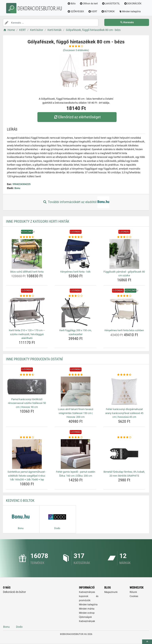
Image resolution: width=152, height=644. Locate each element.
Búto (71, 4)
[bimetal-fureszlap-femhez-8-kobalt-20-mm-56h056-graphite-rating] (124, 437)
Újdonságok (85, 617)
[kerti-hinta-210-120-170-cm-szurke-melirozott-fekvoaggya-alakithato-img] (27, 313)
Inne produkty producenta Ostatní (34, 359)
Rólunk (133, 592)
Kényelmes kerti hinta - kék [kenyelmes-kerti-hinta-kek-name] (76, 272)
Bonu (17, 188)
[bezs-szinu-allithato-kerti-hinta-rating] (27, 237)
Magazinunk (111, 592)
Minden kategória (130, 11)
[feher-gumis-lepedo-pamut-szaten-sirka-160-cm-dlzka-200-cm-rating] (76, 437)
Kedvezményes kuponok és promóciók (89, 596)
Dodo (19, 627)
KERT (93, 11)
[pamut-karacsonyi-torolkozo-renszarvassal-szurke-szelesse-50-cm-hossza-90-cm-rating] (27, 375)
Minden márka (87, 609)
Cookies (134, 596)
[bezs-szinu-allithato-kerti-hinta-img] (27, 254)
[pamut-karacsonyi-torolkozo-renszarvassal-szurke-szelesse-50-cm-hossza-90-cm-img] (27, 386)
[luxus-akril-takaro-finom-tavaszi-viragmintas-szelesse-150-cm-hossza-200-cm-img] (76, 391)
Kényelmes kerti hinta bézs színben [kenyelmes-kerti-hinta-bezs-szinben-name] (124, 330)
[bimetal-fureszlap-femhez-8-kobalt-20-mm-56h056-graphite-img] (124, 454)
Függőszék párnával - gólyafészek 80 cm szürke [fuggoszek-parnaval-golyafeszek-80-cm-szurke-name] (124, 274)
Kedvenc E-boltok (20, 500)
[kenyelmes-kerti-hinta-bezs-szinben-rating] (124, 296)
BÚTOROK (108, 11)
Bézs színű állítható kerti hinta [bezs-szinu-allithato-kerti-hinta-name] (27, 272)
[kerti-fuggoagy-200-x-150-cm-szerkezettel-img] (76, 313)
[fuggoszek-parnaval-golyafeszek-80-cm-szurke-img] (124, 254)
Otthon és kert (89, 4)
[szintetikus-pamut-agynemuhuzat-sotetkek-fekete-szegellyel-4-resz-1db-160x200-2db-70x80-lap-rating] (27, 437)
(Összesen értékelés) (76, 50)
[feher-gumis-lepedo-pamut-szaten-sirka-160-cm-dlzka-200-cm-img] (76, 454)
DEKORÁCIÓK (133, 4)
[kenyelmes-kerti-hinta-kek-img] (76, 254)
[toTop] (147, 642)
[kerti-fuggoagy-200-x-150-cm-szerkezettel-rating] (76, 296)
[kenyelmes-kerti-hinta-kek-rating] (76, 237)
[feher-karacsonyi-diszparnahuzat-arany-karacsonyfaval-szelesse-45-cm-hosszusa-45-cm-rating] (124, 375)
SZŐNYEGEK (76, 11)
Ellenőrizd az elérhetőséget (77, 117)
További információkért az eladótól (76, 202)
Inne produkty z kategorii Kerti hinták (38, 221)
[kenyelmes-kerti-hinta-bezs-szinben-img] (124, 313)
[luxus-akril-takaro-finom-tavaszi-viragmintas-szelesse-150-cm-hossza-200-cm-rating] (76, 375)
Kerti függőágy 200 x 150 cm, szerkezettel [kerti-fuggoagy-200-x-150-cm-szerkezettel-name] (76, 332)
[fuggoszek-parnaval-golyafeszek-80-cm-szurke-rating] (124, 237)
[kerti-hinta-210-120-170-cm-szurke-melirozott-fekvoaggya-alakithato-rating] (27, 296)
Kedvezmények (87, 621)
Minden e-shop (87, 613)
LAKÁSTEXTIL (111, 4)
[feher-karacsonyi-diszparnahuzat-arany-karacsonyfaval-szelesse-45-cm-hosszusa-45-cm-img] (124, 391)
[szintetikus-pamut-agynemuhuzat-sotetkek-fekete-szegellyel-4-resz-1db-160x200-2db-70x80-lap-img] (27, 454)
